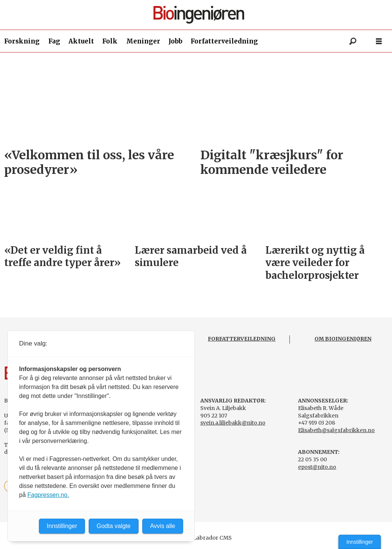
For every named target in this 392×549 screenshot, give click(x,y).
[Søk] (353, 41)
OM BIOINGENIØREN (343, 339)
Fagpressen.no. (48, 495)
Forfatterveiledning (224, 41)
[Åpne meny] (379, 41)
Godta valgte (114, 526)
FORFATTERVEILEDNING (242, 339)
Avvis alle (163, 526)
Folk (110, 41)
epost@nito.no (317, 467)
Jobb (175, 41)
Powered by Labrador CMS (196, 538)
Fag (54, 41)
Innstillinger (360, 542)
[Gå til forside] (199, 15)
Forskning (22, 41)
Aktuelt (81, 41)
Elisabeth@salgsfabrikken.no (336, 430)
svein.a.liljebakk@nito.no (233, 423)
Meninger (143, 41)
